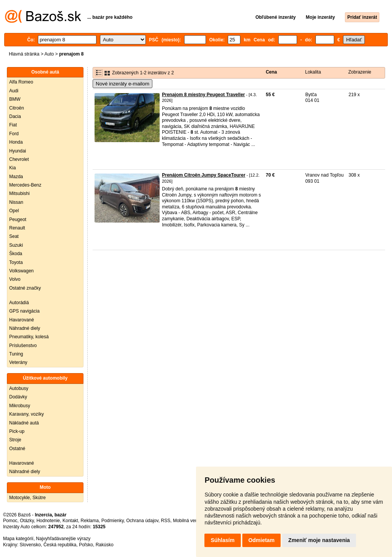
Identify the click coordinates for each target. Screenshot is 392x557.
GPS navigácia (24, 311)
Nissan (16, 202)
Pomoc (10, 521)
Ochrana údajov (142, 521)
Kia (12, 168)
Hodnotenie (48, 521)
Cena (271, 72)
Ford (14, 134)
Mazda (16, 177)
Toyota (16, 262)
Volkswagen (21, 271)
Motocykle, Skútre (27, 498)
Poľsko (86, 545)
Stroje (15, 440)
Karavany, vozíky (26, 414)
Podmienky (113, 521)
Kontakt (70, 521)
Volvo (15, 279)
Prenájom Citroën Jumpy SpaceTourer (204, 175)
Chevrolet (19, 159)
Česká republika (60, 545)
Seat (14, 236)
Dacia (15, 116)
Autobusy (19, 388)
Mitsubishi (19, 193)
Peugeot (18, 220)
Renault (17, 228)
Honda (16, 142)
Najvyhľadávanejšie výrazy (63, 539)
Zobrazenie (360, 72)
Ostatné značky (25, 288)
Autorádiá (19, 303)
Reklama (90, 521)
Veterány (18, 362)
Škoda (16, 254)
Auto (49, 54)
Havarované (22, 320)
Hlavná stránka (24, 54)
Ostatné (17, 449)
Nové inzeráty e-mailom (122, 84)
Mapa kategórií (18, 539)
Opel (14, 211)
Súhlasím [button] (222, 540)
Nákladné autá (24, 423)
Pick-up (17, 431)
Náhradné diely (25, 328)
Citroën (17, 108)
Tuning (16, 354)
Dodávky (18, 397)
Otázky (27, 521)
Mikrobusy (20, 406)
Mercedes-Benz (25, 185)
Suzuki (16, 245)
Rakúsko (105, 545)
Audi (14, 91)
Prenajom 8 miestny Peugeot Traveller (203, 95)
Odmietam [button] (261, 540)
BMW (15, 99)
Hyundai (18, 151)
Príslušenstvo (23, 346)
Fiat (13, 125)
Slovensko (30, 545)
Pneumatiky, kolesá (29, 337)
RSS (166, 521)
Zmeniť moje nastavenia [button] (319, 540)
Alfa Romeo (21, 82)
